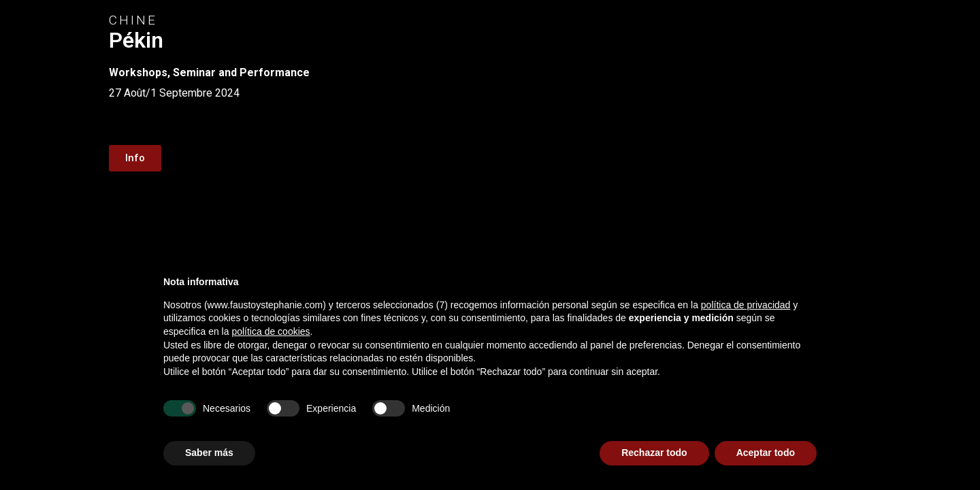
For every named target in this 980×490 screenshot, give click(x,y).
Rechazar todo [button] (654, 453)
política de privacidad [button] (746, 305)
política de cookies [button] (271, 331)
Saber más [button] (209, 453)
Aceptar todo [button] (766, 453)
